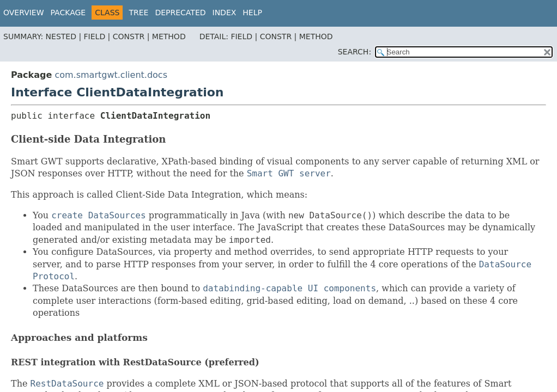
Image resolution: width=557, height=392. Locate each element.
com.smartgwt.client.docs (111, 75)
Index (225, 13)
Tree (138, 13)
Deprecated (180, 13)
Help (252, 13)
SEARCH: (355, 52)
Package (68, 13)
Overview (24, 13)
